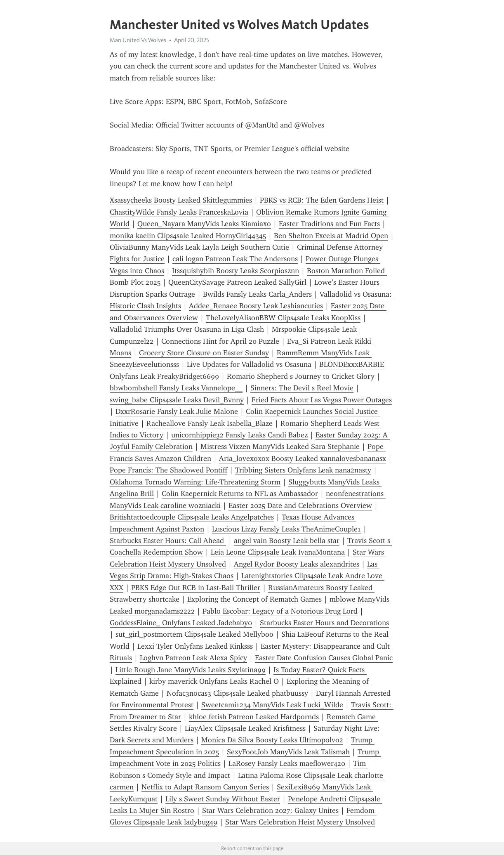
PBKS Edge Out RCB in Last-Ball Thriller (196, 588)
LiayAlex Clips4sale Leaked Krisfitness (245, 728)
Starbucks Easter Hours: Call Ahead (168, 541)
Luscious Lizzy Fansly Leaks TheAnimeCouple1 (286, 529)
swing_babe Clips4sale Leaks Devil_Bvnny (177, 400)
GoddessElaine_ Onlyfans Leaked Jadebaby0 (181, 623)
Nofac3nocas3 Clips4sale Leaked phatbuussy (237, 693)
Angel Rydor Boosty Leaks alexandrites (297, 564)
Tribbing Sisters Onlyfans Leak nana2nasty (303, 470)
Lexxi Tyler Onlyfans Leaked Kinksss (195, 646)
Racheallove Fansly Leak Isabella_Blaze (210, 423)
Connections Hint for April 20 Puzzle (220, 341)
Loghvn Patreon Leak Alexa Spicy (193, 658)
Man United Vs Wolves (138, 40)
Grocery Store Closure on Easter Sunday (204, 353)
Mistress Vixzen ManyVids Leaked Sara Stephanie (280, 446)
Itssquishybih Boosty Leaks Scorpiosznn (236, 271)
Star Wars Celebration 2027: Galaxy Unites (270, 810)
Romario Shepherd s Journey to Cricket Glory (301, 376)
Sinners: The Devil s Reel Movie (302, 388)
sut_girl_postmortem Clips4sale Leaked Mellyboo (194, 634)
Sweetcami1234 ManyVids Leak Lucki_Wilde (272, 705)
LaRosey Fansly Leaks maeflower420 (287, 763)
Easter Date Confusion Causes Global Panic (324, 658)
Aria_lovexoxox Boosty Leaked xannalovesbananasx (303, 458)
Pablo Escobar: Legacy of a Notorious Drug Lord (280, 611)
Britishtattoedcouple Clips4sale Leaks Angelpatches (192, 517)
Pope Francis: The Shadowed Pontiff (168, 470)
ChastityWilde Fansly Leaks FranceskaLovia (179, 212)
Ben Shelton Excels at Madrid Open (331, 236)
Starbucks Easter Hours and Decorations (324, 623)
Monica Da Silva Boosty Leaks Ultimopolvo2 (272, 740)
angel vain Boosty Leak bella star (287, 541)
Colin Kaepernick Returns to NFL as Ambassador (240, 494)
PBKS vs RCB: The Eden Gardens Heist (322, 200)
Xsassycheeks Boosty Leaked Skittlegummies (181, 200)
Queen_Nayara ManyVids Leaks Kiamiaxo (204, 224)
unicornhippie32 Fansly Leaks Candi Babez (239, 435)
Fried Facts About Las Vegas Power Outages (322, 400)
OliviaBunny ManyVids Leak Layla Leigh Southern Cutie (199, 247)
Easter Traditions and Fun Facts (329, 224)
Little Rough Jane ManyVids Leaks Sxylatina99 (191, 670)
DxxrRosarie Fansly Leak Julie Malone (177, 411)
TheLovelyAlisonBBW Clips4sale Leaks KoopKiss (283, 318)
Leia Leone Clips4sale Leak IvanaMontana (278, 552)
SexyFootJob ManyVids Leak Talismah (288, 752)
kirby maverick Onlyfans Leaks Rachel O (214, 681)
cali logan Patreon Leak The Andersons (235, 259)
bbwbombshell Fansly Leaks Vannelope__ (176, 388)
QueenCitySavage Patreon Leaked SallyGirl (237, 282)
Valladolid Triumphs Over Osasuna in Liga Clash (187, 329)
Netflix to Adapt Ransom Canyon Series (205, 787)
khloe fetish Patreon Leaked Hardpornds (254, 717)
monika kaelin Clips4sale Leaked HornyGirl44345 (188, 236)
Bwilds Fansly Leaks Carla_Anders (257, 294)
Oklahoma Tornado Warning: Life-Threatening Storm (195, 482)
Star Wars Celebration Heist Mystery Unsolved (300, 822)
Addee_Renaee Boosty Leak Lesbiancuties (256, 306)
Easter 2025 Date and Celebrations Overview (300, 505)
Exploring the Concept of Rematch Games (254, 599)
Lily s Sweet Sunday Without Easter (223, 799)
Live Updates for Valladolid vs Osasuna (249, 364)
